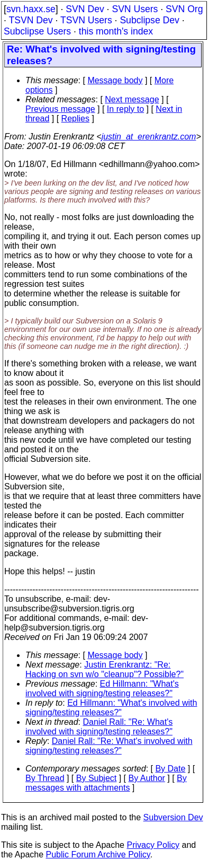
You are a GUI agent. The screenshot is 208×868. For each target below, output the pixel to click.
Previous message (60, 109)
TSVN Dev (30, 20)
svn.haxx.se (31, 9)
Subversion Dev (173, 817)
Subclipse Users (37, 31)
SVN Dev (85, 9)
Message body (115, 80)
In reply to (125, 109)
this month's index (116, 31)
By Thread (45, 778)
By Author (146, 778)
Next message (132, 99)
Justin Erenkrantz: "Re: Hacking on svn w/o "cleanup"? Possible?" (105, 669)
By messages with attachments (106, 783)
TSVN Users (86, 20)
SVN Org (184, 9)
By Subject (96, 778)
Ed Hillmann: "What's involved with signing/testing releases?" (102, 689)
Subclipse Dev (149, 20)
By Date (170, 769)
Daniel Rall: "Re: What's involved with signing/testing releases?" (99, 727)
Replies (75, 119)
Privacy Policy (153, 845)
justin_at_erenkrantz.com (149, 137)
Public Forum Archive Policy (98, 854)
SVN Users (135, 9)
